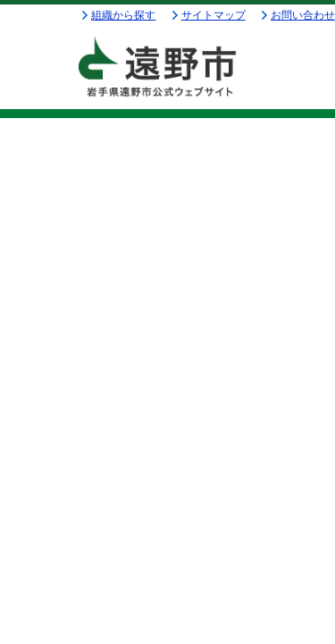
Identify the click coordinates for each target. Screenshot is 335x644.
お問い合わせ (303, 15)
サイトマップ (214, 15)
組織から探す (123, 15)
